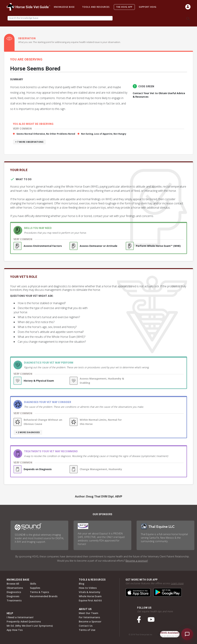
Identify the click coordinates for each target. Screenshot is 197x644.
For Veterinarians (89, 617)
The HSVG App (124, 7)
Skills (33, 584)
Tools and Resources (96, 7)
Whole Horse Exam (90, 596)
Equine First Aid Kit (90, 600)
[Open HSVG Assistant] (187, 634)
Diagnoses (13, 596)
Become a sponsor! (137, 561)
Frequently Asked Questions (24, 621)
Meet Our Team (89, 613)
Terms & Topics (39, 592)
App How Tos (15, 630)
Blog (82, 584)
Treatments (14, 600)
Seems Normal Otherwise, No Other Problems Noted (46, 134)
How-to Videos (88, 588)
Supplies (35, 588)
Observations (15, 588)
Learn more (177, 583)
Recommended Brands (44, 596)
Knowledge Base (64, 7)
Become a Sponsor (90, 621)
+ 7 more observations (29, 142)
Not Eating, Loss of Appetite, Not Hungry (104, 134)
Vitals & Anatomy (90, 592)
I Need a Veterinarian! (20, 617)
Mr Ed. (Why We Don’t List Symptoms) (30, 626)
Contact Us (86, 626)
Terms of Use (87, 630)
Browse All (13, 584)
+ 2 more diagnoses (28, 432)
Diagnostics (14, 592)
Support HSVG (148, 7)
